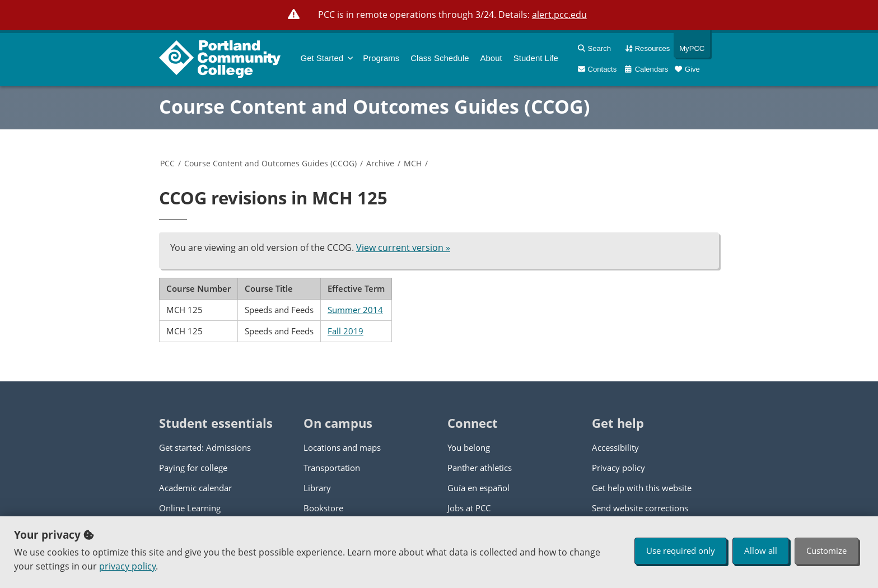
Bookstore (323, 508)
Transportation (332, 468)
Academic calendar (195, 488)
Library (317, 488)
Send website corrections (640, 508)
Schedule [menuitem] (440, 58)
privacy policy (127, 566)
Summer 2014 (355, 310)
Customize (826, 550)
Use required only (681, 550)
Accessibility (615, 447)
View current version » (403, 248)
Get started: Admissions (205, 447)
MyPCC (689, 48)
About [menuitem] (491, 58)
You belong (469, 447)
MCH (413, 163)
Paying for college (193, 468)
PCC (167, 163)
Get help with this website (642, 488)
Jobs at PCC (469, 508)
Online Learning (190, 508)
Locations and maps (342, 447)
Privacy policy (618, 468)
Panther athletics (480, 468)
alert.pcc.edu (559, 15)
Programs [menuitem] (381, 58)
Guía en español (478, 488)
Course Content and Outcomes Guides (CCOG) (375, 106)
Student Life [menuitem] (536, 58)
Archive (380, 163)
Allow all (761, 550)
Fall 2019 (345, 331)
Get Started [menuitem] (322, 58)
